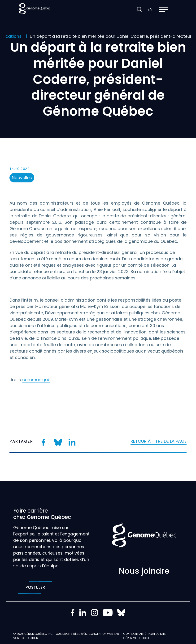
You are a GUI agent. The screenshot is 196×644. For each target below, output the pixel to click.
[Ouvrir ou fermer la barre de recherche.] (139, 9)
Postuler (35, 587)
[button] (163, 9)
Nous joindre (144, 571)
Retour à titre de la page (159, 441)
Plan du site (157, 634)
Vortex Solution (26, 638)
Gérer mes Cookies (137, 638)
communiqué (36, 380)
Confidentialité (135, 634)
